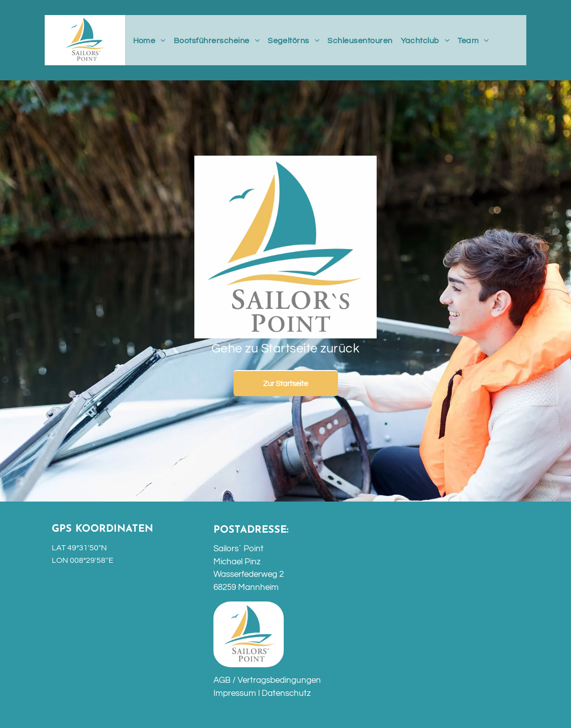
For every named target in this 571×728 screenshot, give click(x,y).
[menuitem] (149, 40)
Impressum (235, 693)
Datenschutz (286, 693)
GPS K (67, 529)
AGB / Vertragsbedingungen (267, 680)
